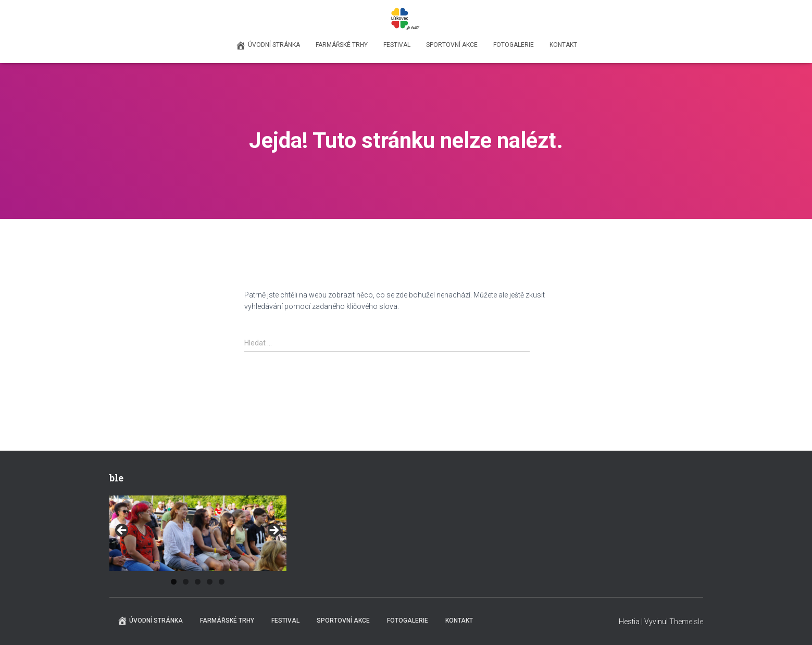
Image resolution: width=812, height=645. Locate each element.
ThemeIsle (686, 622)
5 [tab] (222, 582)
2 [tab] (186, 582)
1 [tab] (174, 582)
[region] (198, 534)
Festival (397, 45)
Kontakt (563, 45)
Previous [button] (122, 531)
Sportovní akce (452, 45)
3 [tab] (198, 582)
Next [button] (273, 531)
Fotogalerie (514, 45)
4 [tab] (210, 582)
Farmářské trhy (342, 45)
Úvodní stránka (268, 45)
